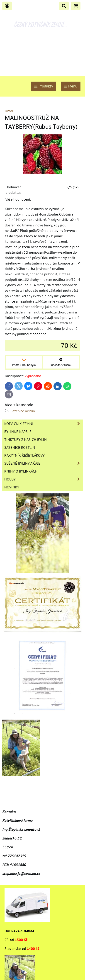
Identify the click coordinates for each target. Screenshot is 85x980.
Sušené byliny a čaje (43, 463)
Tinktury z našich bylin (25, 439)
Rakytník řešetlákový (24, 455)
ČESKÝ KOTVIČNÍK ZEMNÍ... (40, 24)
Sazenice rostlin (23, 411)
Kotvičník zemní (43, 424)
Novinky (12, 487)
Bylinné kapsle (18, 432)
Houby (43, 479)
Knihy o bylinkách (21, 471)
